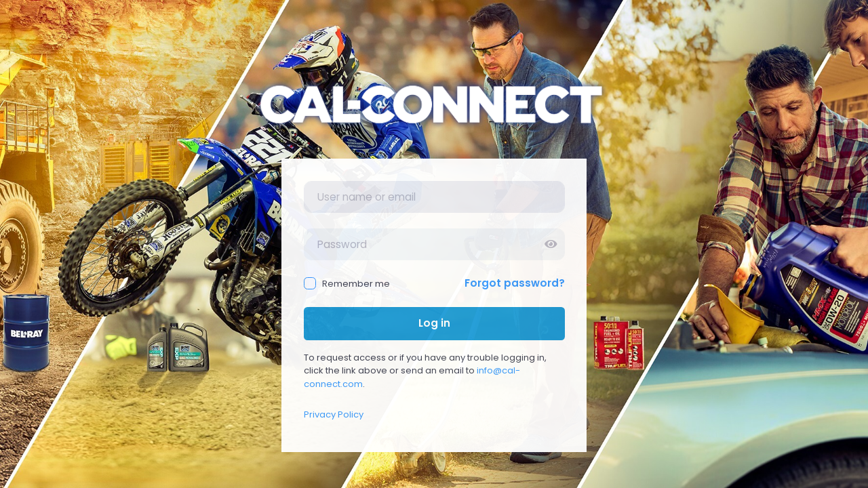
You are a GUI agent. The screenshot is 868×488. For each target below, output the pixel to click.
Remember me (347, 284)
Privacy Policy (334, 414)
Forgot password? (515, 283)
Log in (434, 323)
